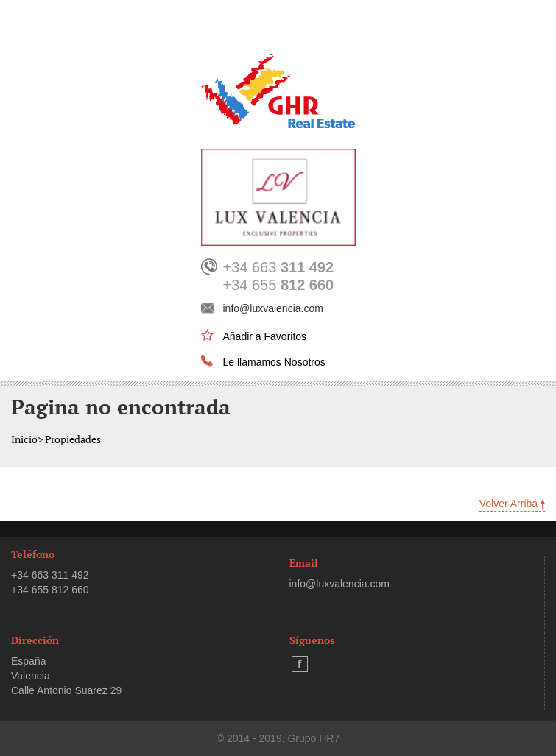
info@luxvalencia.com (273, 308)
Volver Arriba (512, 504)
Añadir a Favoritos (265, 336)
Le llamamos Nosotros (274, 362)
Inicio (24, 439)
